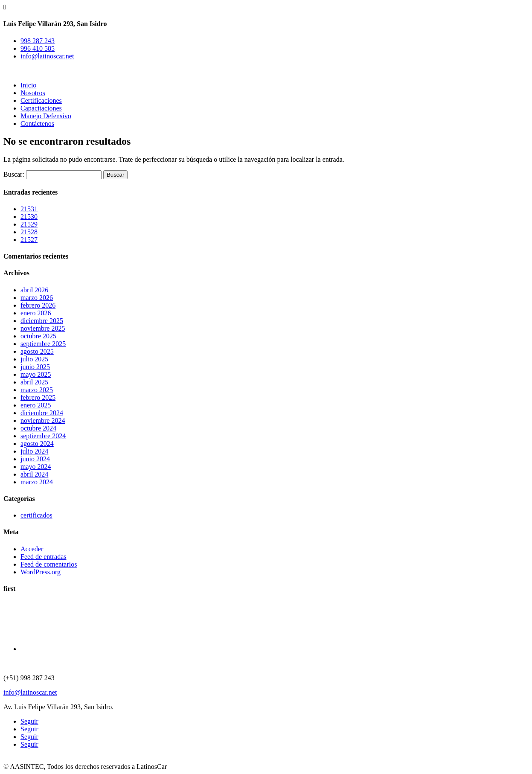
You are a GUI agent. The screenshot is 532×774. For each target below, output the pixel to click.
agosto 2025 (37, 351)
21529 (29, 224)
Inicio (28, 85)
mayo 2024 (36, 467)
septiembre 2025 (43, 344)
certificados (36, 515)
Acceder (32, 549)
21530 (29, 217)
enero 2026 (36, 313)
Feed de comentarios (49, 564)
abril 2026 (34, 290)
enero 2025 (36, 405)
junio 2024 (35, 459)
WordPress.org (41, 572)
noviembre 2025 (43, 328)
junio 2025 (35, 367)
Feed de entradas (44, 557)
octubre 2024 (38, 428)
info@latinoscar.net (47, 56)
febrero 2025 (38, 397)
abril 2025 (34, 382)
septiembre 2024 (43, 436)
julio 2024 (34, 451)
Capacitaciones (41, 108)
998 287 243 (38, 41)
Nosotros (33, 93)
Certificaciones (41, 100)
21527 (29, 240)
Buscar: (14, 174)
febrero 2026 (38, 305)
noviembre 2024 (43, 420)
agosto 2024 (37, 444)
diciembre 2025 (42, 321)
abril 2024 (34, 474)
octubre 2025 (38, 336)
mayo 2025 (36, 374)
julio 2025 (34, 359)
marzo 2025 (37, 390)
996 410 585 (38, 48)
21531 (29, 209)
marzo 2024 (37, 482)
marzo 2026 (37, 298)
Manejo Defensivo (46, 116)
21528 (29, 232)
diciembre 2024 (42, 413)
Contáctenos (37, 124)
